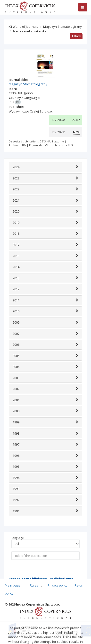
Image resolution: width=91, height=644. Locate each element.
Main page (13, 585)
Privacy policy (58, 585)
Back (76, 36)
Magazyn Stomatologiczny (62, 27)
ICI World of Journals (23, 27)
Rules (34, 585)
